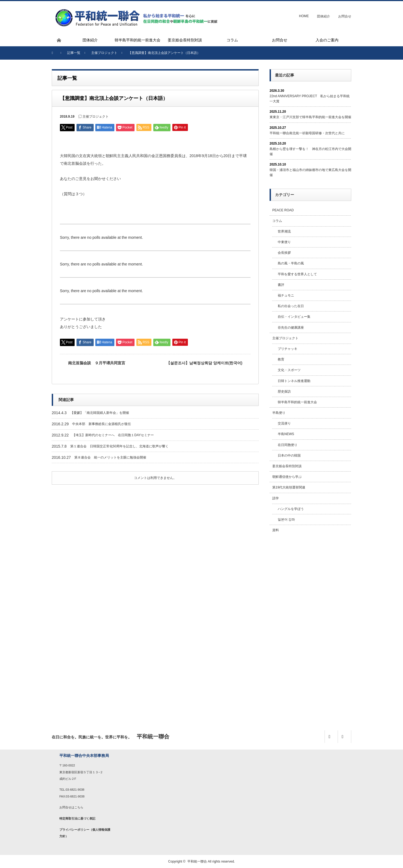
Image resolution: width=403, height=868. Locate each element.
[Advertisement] (310, 625)
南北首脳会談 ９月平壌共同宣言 (97, 363)
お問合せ (345, 16)
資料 (276, 530)
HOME (304, 16)
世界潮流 (284, 231)
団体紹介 (323, 16)
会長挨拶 (284, 253)
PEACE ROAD (283, 210)
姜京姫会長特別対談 (287, 466)
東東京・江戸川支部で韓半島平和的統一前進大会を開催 (310, 117)
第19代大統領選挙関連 (289, 487)
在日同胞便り (288, 445)
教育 (281, 359)
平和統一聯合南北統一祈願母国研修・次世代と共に (307, 133)
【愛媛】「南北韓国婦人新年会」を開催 (100, 413)
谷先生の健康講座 (291, 328)
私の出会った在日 (291, 306)
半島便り (279, 413)
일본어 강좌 (286, 519)
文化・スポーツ (289, 370)
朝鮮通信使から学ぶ (287, 477)
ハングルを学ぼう (291, 509)
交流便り (284, 423)
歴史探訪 (284, 392)
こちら (79, 807)
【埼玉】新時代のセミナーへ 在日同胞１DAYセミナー (113, 435)
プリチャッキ (288, 349)
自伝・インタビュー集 (294, 317)
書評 (281, 285)
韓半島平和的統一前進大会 (297, 402)
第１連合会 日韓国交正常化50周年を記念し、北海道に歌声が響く (119, 446)
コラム (277, 221)
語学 (276, 498)
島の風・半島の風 (291, 263)
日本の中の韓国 (289, 456)
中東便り (284, 242)
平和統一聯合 (197, 861)
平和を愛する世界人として (297, 274)
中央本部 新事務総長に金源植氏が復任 (102, 424)
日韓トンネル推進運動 (294, 381)
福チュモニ (286, 295)
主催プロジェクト (96, 117)
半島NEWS (286, 434)
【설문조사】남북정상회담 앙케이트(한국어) (204, 363)
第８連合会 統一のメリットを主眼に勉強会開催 (110, 457)
